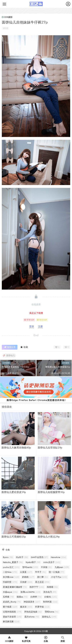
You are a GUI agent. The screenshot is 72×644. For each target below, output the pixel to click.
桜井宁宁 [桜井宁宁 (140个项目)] (37, 587)
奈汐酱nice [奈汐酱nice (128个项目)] (11, 577)
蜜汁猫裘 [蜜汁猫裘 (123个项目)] (10, 607)
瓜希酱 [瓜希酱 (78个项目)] (8, 597)
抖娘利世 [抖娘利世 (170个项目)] (10, 582)
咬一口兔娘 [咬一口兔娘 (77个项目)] (56, 572)
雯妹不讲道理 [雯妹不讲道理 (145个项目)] (12, 617)
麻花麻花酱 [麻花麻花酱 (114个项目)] (11, 621)
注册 (40, 326)
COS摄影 (7, 17)
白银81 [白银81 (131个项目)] (51, 597)
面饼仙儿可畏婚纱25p (14, 537)
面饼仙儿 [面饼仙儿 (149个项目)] (49, 617)
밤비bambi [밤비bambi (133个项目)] (30, 567)
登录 (32, 326)
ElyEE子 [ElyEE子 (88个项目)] (22, 557)
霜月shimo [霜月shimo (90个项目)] (32, 617)
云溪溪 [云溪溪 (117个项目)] (26, 572)
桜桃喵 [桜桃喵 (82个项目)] (52, 587)
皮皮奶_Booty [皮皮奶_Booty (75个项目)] (12, 602)
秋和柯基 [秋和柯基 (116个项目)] (50, 602)
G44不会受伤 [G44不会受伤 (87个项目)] (39, 557)
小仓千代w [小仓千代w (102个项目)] (59, 577)
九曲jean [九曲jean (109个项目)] (62, 567)
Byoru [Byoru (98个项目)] (8, 557)
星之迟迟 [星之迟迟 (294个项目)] (42, 582)
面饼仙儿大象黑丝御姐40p (16, 448)
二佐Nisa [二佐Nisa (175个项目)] (10, 572)
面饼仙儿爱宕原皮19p (14, 492)
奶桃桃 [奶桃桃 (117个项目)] (28, 577)
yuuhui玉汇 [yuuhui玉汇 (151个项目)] (11, 567)
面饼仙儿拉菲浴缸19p (50, 448)
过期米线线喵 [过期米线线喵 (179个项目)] (12, 612)
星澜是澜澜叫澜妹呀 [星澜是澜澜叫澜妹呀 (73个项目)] (15, 587)
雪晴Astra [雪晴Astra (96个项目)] (52, 612)
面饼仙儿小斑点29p (49, 537)
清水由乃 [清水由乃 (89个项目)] (50, 592)
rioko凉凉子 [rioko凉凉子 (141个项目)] (52, 562)
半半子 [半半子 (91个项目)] (40, 572)
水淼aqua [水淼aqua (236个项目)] (10, 592)
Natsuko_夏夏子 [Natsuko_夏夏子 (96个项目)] (13, 562)
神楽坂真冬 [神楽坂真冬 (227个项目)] (32, 602)
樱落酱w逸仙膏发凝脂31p (58, 367)
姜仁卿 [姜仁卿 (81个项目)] (43, 577)
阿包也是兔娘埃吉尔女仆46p (16, 367)
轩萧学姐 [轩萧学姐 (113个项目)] (42, 607)
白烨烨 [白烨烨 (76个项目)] (36, 597)
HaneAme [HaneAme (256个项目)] (58, 557)
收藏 (24, 347)
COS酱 (45, 631)
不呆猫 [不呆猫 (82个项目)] (46, 567)
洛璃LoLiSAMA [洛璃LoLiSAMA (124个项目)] (30, 592)
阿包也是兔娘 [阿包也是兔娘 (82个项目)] (33, 612)
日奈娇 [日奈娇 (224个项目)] (26, 582)
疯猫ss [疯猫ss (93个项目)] (22, 597)
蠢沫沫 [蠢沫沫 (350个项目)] (26, 607)
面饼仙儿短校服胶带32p (51, 492)
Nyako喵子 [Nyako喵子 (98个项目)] (33, 562)
